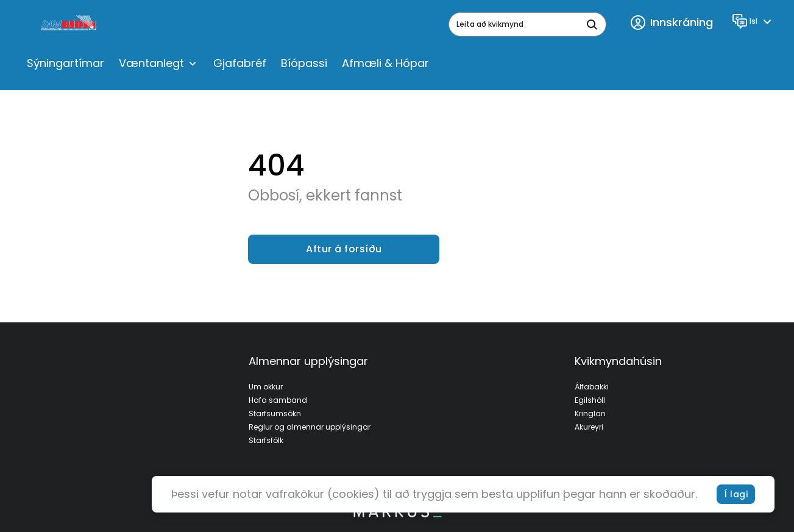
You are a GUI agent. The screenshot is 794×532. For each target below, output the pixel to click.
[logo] (70, 24)
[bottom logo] (397, 514)
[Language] (753, 21)
